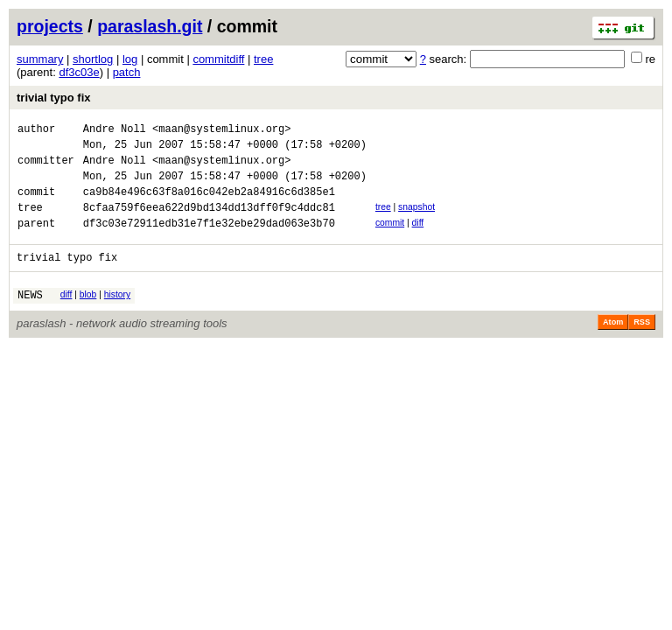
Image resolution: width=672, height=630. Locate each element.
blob (88, 315)
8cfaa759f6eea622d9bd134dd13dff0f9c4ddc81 (209, 223)
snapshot (416, 220)
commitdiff (218, 59)
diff (418, 238)
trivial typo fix (54, 98)
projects (50, 26)
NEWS (30, 318)
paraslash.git (150, 26)
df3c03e (79, 72)
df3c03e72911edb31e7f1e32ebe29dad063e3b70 (209, 241)
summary (40, 59)
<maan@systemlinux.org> (221, 131)
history (117, 315)
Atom (613, 346)
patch (127, 72)
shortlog (93, 59)
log (130, 59)
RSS (642, 346)
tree (263, 59)
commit (390, 238)
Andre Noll (115, 131)
